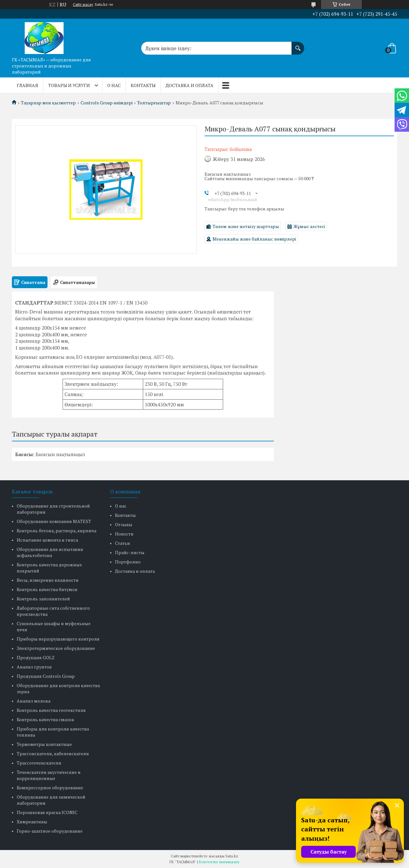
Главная (27, 85)
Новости (124, 534)
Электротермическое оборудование (56, 648)
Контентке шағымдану (219, 862)
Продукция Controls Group (46, 676)
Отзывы (124, 524)
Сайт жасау (83, 4)
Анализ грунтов (34, 667)
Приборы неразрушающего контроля (58, 639)
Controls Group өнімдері (107, 103)
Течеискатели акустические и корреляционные (49, 775)
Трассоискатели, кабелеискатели (53, 753)
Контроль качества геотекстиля (51, 710)
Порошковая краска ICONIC (47, 812)
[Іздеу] (298, 45)
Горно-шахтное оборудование (50, 831)
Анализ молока (34, 701)
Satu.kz (232, 856)
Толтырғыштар (154, 103)
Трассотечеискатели (39, 763)
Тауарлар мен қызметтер (48, 103)
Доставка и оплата (190, 85)
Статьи (122, 543)
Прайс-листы (130, 552)
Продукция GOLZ (36, 657)
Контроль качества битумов (47, 589)
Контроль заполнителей (43, 599)
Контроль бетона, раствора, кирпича (57, 531)
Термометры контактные (44, 744)
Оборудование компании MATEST (54, 521)
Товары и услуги (69, 85)
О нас (114, 85)
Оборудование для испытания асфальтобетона (50, 552)
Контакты (143, 85)
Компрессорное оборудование (50, 788)
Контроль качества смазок (45, 719)
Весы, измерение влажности (48, 580)
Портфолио (128, 562)
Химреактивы (32, 822)
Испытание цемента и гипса (47, 540)
